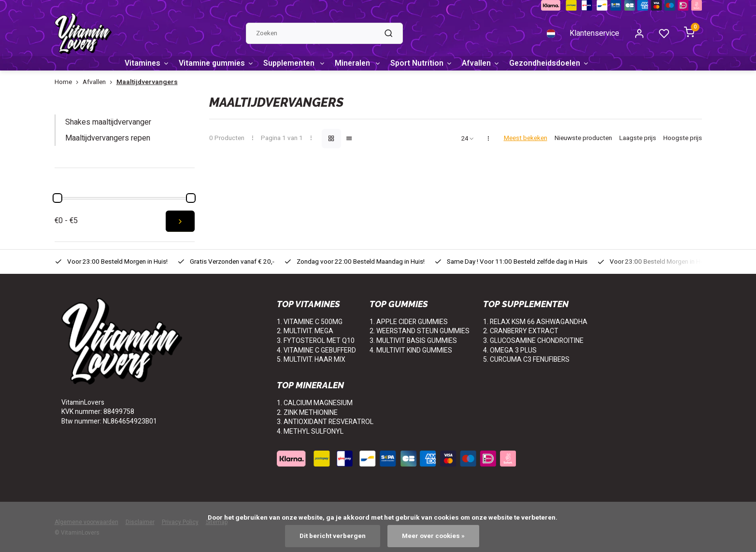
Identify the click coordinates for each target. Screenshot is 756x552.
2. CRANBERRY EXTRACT (521, 332)
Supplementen (298, 63)
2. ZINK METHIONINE (307, 413)
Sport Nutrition (428, 63)
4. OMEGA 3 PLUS (510, 350)
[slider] (57, 198)
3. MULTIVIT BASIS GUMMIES (413, 341)
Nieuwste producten (583, 139)
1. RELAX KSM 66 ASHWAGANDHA (535, 322)
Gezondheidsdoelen (558, 63)
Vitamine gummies (218, 63)
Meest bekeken (526, 139)
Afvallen (488, 63)
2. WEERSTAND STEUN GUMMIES (420, 332)
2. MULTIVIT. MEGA (305, 332)
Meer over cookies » (434, 536)
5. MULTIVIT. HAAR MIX (311, 360)
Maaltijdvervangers (147, 82)
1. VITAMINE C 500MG (310, 322)
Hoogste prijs (683, 139)
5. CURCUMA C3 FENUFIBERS (526, 360)
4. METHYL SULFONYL (310, 432)
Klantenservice (594, 33)
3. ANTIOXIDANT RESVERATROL (325, 422)
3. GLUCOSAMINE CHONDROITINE (533, 341)
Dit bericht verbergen (333, 536)
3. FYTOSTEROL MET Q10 (316, 341)
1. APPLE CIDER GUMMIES (409, 322)
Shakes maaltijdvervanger (108, 123)
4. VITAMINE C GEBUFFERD (316, 350)
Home (69, 82)
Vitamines (147, 63)
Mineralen (363, 63)
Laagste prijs (638, 139)
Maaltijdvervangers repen (108, 138)
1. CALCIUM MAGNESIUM (315, 403)
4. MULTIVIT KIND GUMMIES (411, 350)
